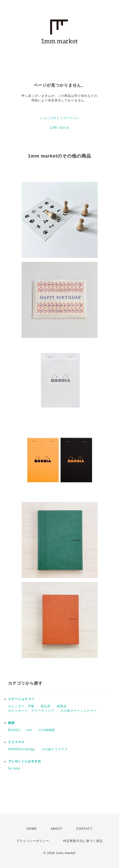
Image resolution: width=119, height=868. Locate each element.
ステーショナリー (21, 699)
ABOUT (56, 829)
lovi (29, 730)
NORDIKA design (22, 749)
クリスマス (16, 742)
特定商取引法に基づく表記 (83, 841)
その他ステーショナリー (79, 711)
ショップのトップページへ (60, 118)
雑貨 (11, 723)
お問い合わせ (60, 128)
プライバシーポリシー (33, 841)
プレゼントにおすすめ (25, 761)
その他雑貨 (47, 730)
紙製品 (62, 706)
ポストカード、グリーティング (31, 711)
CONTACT (84, 829)
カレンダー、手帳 (21, 706)
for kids (14, 768)
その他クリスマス (55, 749)
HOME (32, 829)
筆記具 (46, 706)
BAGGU (14, 730)
